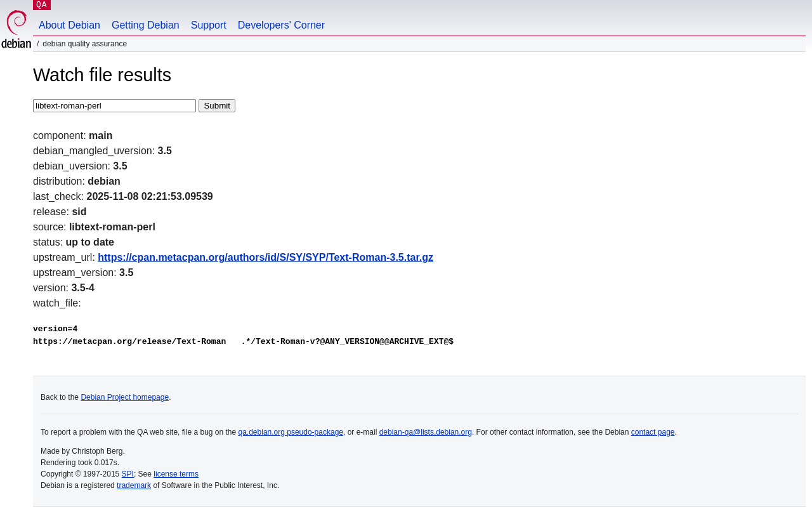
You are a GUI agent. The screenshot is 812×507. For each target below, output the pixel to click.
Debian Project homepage (125, 397)
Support (209, 25)
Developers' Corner (281, 25)
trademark (134, 485)
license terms (176, 474)
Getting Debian (146, 25)
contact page (653, 432)
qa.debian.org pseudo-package (291, 432)
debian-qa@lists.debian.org (426, 432)
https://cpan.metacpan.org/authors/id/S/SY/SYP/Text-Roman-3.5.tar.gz (265, 257)
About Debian (69, 25)
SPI (128, 474)
